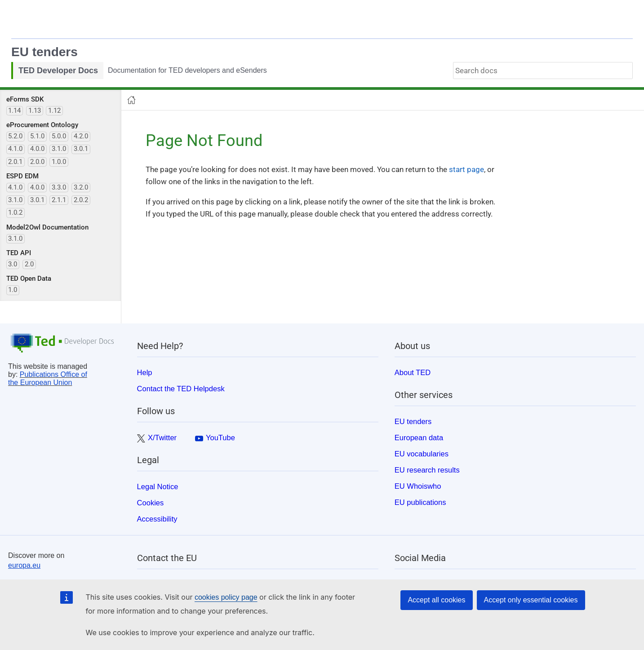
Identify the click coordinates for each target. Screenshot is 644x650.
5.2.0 (15, 136)
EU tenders (44, 52)
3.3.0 (59, 187)
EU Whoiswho (418, 486)
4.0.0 (37, 149)
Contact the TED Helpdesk (181, 389)
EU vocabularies (422, 454)
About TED (413, 372)
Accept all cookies (436, 600)
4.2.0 (81, 136)
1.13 (35, 111)
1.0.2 (15, 212)
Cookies (151, 503)
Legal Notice (158, 486)
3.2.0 (81, 187)
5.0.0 (59, 136)
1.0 (13, 290)
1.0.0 (59, 162)
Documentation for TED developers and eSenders (187, 70)
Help (145, 372)
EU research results (427, 470)
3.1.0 (59, 149)
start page (466, 169)
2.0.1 (15, 162)
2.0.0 (37, 162)
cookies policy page (226, 597)
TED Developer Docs (58, 71)
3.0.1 (81, 149)
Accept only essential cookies (531, 600)
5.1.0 (37, 136)
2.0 (29, 264)
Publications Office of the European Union (48, 378)
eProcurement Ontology (42, 125)
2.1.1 (59, 200)
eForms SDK (25, 99)
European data (419, 438)
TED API (19, 253)
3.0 (13, 264)
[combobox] (543, 71)
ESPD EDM (22, 176)
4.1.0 (15, 149)
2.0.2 (81, 200)
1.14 (14, 111)
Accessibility (157, 519)
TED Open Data (29, 279)
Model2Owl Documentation (47, 227)
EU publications (420, 502)
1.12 (54, 111)
